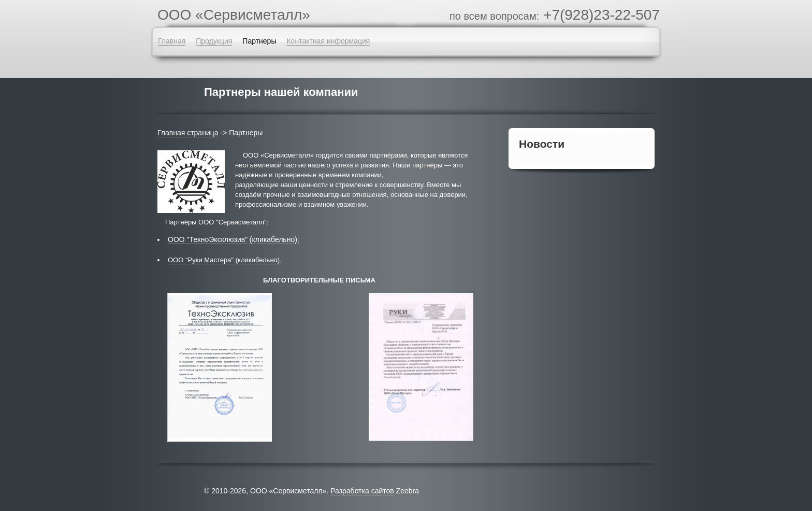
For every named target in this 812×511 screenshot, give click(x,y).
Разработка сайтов (362, 491)
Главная (172, 41)
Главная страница (188, 133)
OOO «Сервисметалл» (234, 15)
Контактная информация (328, 41)
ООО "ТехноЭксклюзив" (208, 239)
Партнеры (259, 41)
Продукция (214, 41)
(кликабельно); (274, 239)
